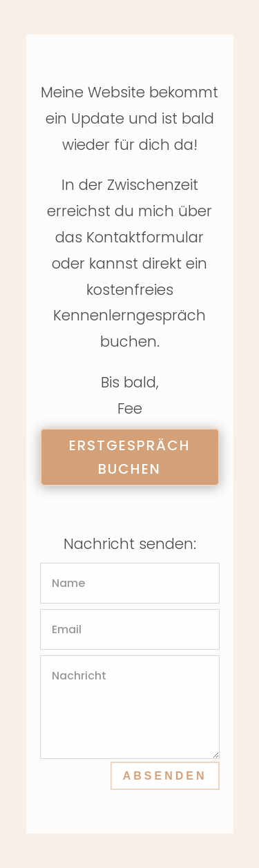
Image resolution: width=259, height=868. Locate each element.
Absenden (165, 776)
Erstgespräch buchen (130, 457)
